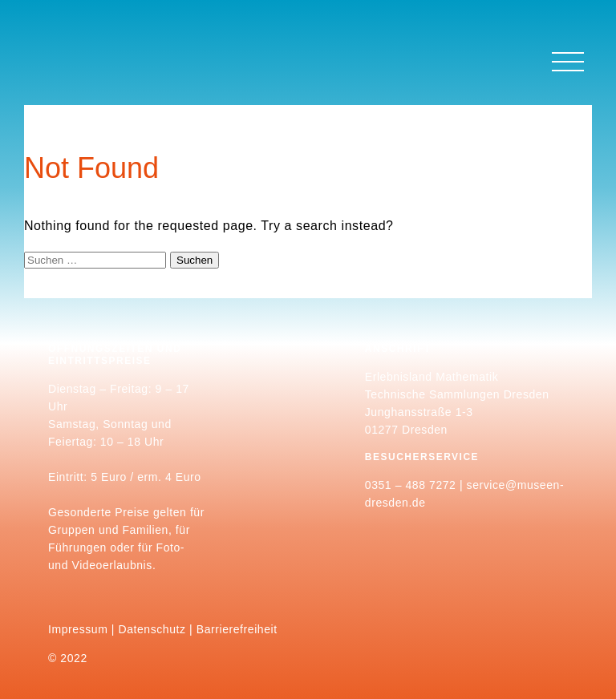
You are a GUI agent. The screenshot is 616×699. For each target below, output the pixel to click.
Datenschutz (152, 629)
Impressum (78, 629)
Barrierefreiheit (237, 629)
